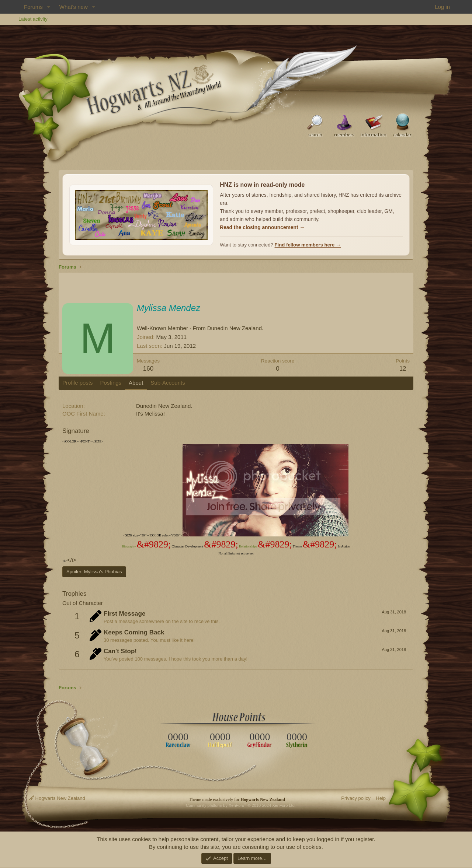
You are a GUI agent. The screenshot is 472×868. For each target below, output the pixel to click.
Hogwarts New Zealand (57, 798)
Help (381, 798)
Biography (129, 546)
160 (148, 369)
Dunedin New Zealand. (235, 328)
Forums (33, 7)
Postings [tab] (111, 383)
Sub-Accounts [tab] (168, 383)
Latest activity (33, 19)
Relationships (248, 546)
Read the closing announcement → (262, 227)
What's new (74, 7)
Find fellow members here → (308, 245)
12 (403, 369)
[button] (49, 7)
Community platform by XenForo (241, 805)
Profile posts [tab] (78, 383)
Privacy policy (356, 798)
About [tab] (136, 383)
